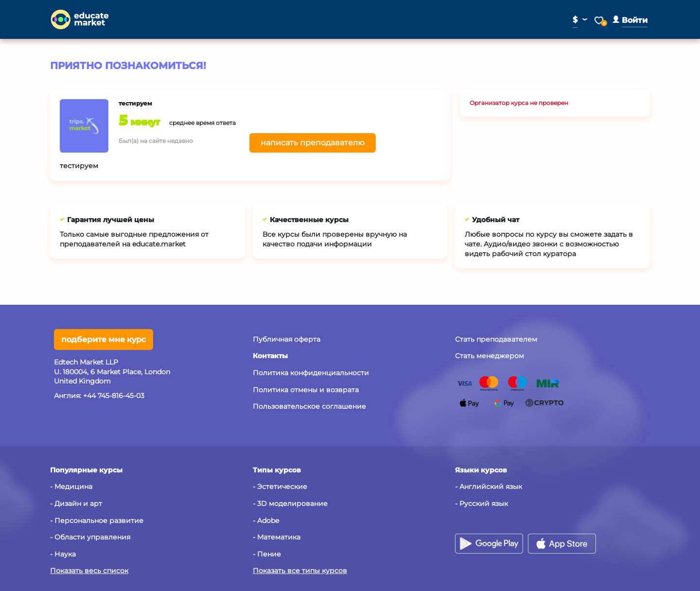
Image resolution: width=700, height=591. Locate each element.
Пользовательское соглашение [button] (309, 406)
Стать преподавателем (496, 339)
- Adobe (266, 521)
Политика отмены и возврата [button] (306, 390)
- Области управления (90, 537)
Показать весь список (89, 571)
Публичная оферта (287, 339)
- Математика (277, 537)
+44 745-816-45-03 (114, 396)
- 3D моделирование (290, 504)
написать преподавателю (313, 143)
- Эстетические (280, 487)
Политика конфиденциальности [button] (311, 373)
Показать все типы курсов (300, 571)
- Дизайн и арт (76, 504)
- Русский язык (481, 504)
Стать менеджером (490, 356)
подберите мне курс (104, 339)
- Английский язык (489, 487)
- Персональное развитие (97, 521)
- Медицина (71, 487)
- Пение (267, 554)
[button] (630, 20)
